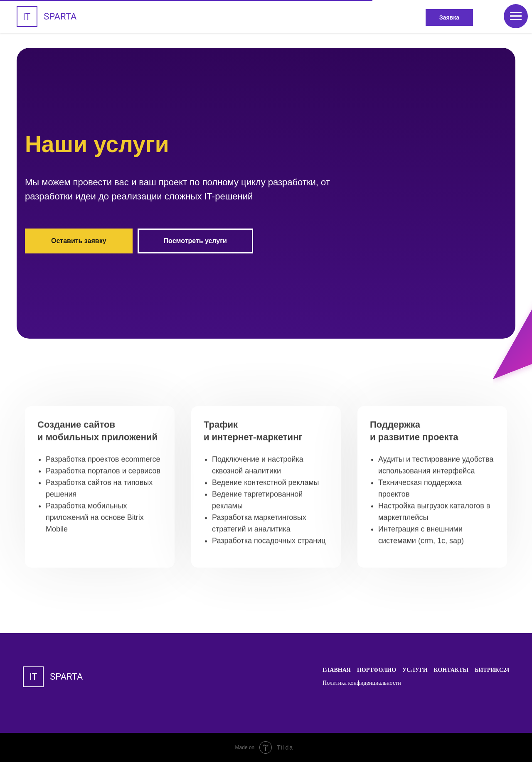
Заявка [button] (449, 17)
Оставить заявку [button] (79, 241)
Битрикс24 (492, 670)
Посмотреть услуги (195, 241)
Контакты (451, 670)
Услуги (415, 670)
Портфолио (377, 670)
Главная (337, 670)
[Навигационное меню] (516, 16)
